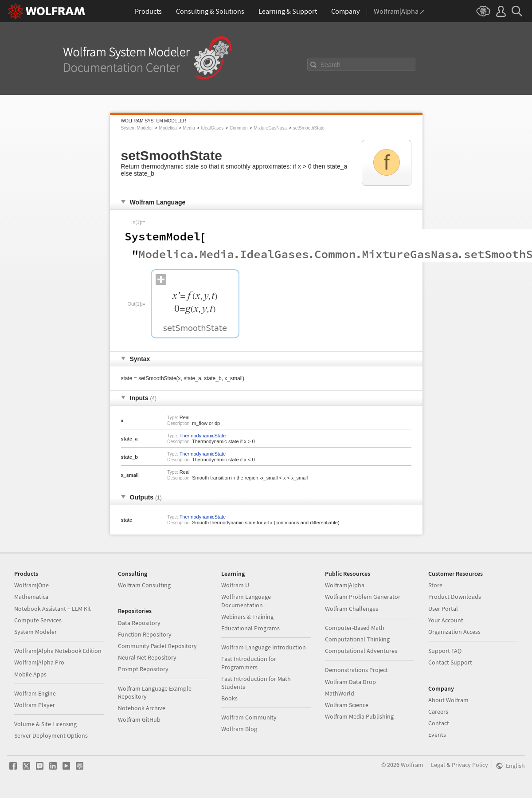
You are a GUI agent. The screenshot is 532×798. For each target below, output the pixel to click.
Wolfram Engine (35, 693)
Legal (438, 765)
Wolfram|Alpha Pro (39, 662)
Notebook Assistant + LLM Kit (53, 609)
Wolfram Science (347, 705)
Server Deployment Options (51, 735)
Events (437, 735)
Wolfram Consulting (144, 585)
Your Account (446, 620)
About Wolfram (448, 700)
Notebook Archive (142, 708)
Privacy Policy (470, 765)
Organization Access (454, 632)
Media (189, 128)
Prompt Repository (143, 669)
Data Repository (139, 623)
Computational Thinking (357, 639)
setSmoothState (309, 128)
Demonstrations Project (356, 670)
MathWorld (340, 693)
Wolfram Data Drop (350, 682)
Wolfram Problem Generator (363, 597)
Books (229, 698)
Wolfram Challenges (352, 609)
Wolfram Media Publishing (359, 716)
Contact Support (450, 662)
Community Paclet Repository (157, 646)
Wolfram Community (249, 717)
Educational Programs (250, 628)
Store (435, 585)
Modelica (168, 128)
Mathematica (31, 597)
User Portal (443, 609)
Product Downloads (455, 597)
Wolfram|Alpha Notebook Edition (58, 651)
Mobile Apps (30, 674)
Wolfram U (235, 585)
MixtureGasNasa (270, 128)
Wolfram (412, 765)
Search (331, 65)
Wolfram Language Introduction (264, 647)
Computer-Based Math (355, 628)
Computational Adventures (361, 651)
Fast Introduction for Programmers (249, 663)
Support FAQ (445, 651)
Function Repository (145, 634)
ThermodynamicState (203, 436)
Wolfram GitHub (139, 719)
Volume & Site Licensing (45, 724)
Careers (438, 712)
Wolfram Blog (239, 729)
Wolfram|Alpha (345, 585)
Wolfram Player (35, 705)
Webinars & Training (247, 617)
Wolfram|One (31, 585)
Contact (439, 723)
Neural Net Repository (147, 657)
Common (239, 128)
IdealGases (213, 128)
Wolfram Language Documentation (246, 601)
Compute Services (38, 620)
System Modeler (137, 128)
